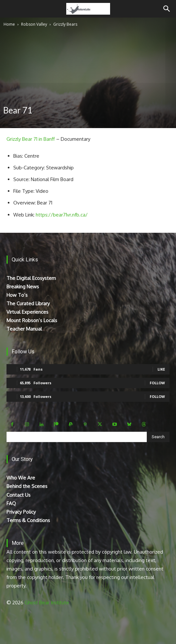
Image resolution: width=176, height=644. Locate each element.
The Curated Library (28, 303)
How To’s (17, 295)
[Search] (167, 9)
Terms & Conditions (28, 520)
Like (161, 369)
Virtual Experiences (27, 312)
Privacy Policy (21, 512)
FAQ (11, 503)
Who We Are (21, 478)
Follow (157, 383)
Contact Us (19, 495)
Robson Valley (34, 24)
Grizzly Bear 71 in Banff (31, 139)
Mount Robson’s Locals (32, 320)
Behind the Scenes (27, 486)
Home (9, 24)
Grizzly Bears (65, 24)
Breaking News (23, 287)
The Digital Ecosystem (31, 278)
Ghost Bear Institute (47, 603)
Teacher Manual (24, 329)
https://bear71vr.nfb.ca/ (62, 215)
